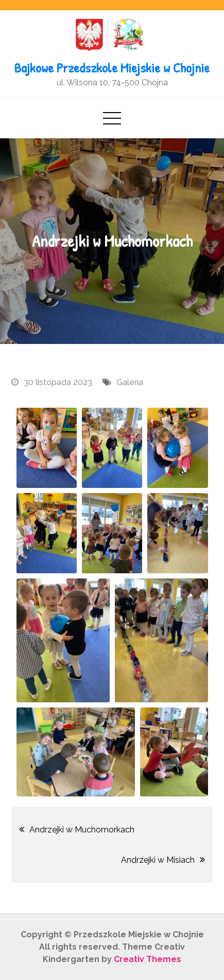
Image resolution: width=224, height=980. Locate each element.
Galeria (130, 382)
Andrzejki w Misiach (158, 860)
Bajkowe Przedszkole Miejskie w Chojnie (112, 68)
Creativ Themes (148, 959)
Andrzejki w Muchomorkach (82, 830)
